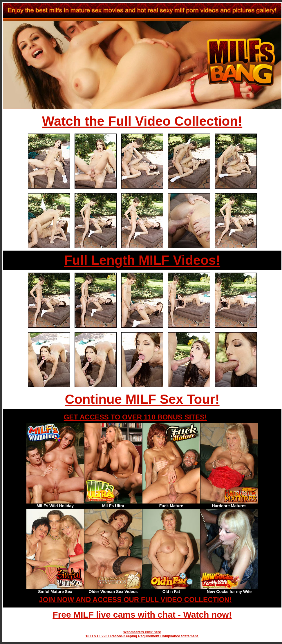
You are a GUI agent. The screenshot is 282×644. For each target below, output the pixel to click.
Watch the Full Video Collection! (142, 121)
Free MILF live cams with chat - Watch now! (142, 615)
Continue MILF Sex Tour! (142, 399)
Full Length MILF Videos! (142, 260)
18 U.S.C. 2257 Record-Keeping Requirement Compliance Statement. (142, 636)
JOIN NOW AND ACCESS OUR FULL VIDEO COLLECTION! (135, 600)
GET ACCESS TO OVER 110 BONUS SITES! (135, 417)
